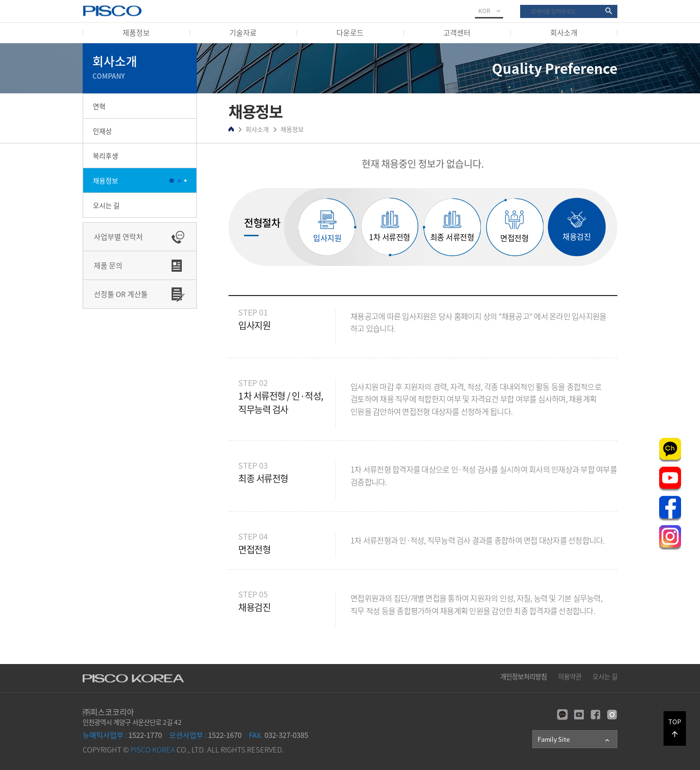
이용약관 (570, 676)
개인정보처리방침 (524, 676)
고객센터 (457, 33)
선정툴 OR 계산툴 (121, 294)
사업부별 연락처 (118, 237)
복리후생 (105, 156)
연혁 (99, 106)
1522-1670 (205, 735)
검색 (520, 5)
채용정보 (105, 180)
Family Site (574, 739)
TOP (675, 728)
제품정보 (136, 33)
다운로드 (350, 33)
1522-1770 (122, 735)
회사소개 (564, 33)
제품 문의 (108, 265)
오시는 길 (106, 205)
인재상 (102, 131)
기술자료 (243, 33)
